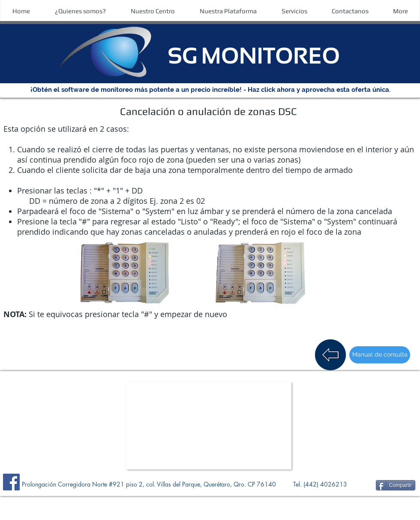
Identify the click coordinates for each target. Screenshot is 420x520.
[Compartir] (396, 485)
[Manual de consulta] (380, 355)
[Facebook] (11, 482)
